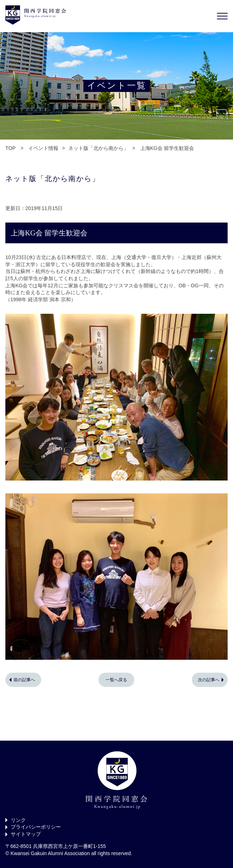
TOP (10, 148)
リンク (18, 820)
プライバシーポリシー (36, 827)
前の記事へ (24, 680)
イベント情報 (43, 148)
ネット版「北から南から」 (98, 148)
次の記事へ (209, 680)
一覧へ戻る (116, 680)
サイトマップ (26, 834)
